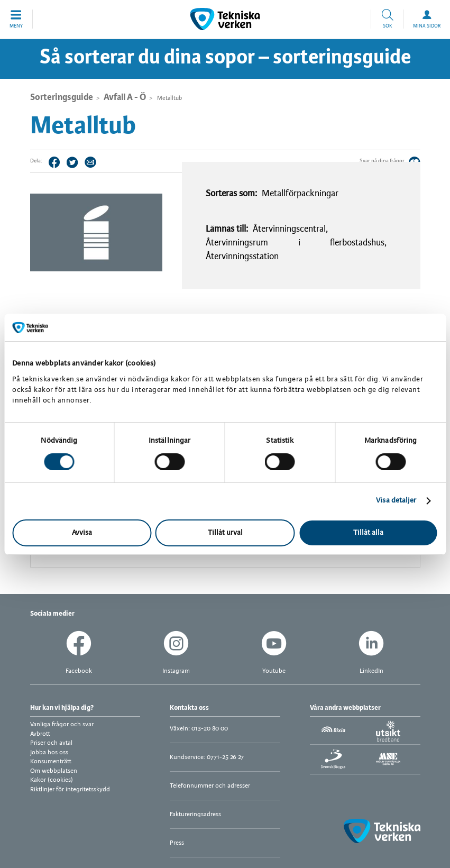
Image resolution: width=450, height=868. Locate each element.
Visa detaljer (396, 501)
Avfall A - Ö (125, 97)
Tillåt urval (225, 533)
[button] (16, 19)
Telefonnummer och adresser (210, 786)
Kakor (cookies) (52, 780)
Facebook (54, 162)
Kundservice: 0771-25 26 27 (207, 757)
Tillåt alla (368, 533)
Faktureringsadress (195, 814)
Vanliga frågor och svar (62, 724)
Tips (90, 162)
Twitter (72, 162)
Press (177, 843)
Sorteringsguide (62, 97)
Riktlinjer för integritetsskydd (70, 789)
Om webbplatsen (54, 771)
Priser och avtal (51, 743)
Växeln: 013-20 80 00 (199, 729)
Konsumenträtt (51, 761)
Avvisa (82, 533)
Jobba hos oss (49, 752)
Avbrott (40, 734)
